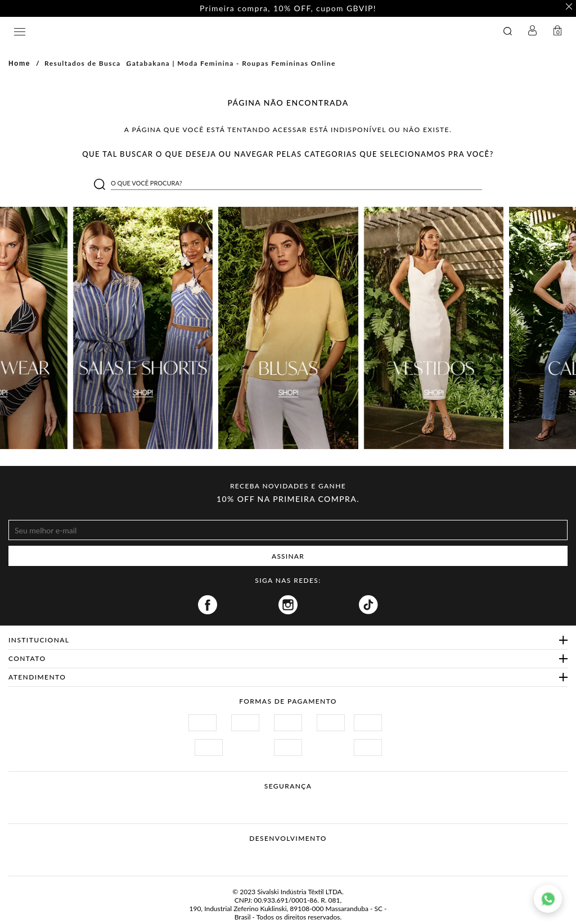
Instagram (288, 605)
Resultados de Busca (83, 63)
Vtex (267, 856)
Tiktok (368, 605)
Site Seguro (197, 800)
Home (19, 64)
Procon (303, 800)
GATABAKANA (204, 31)
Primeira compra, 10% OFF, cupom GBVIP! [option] (288, 8)
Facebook (208, 605)
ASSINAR (288, 556)
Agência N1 (309, 856)
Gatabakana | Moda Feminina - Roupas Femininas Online (231, 63)
